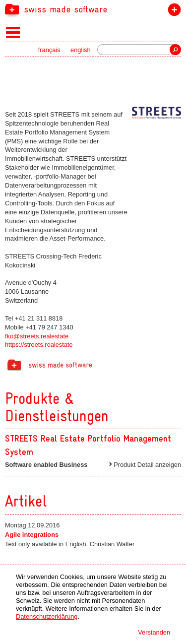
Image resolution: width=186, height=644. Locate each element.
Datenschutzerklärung (47, 616)
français (49, 50)
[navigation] (93, 9)
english (81, 50)
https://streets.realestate (39, 345)
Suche (175, 50)
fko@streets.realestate (37, 336)
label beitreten (172, 12)
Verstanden (154, 632)
